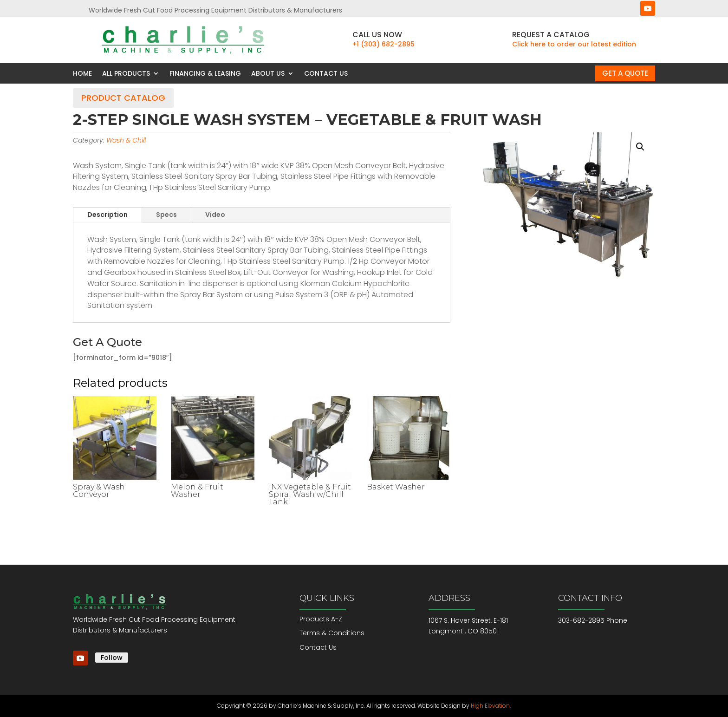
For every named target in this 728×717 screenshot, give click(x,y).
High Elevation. (491, 706)
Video (215, 215)
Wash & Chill (126, 140)
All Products (126, 74)
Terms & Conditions (332, 633)
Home (82, 74)
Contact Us (326, 74)
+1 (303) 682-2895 (383, 44)
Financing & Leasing (205, 74)
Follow (112, 658)
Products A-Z (321, 619)
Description (107, 215)
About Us (268, 74)
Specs (166, 215)
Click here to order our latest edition (574, 44)
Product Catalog (123, 98)
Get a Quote (625, 73)
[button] (640, 147)
